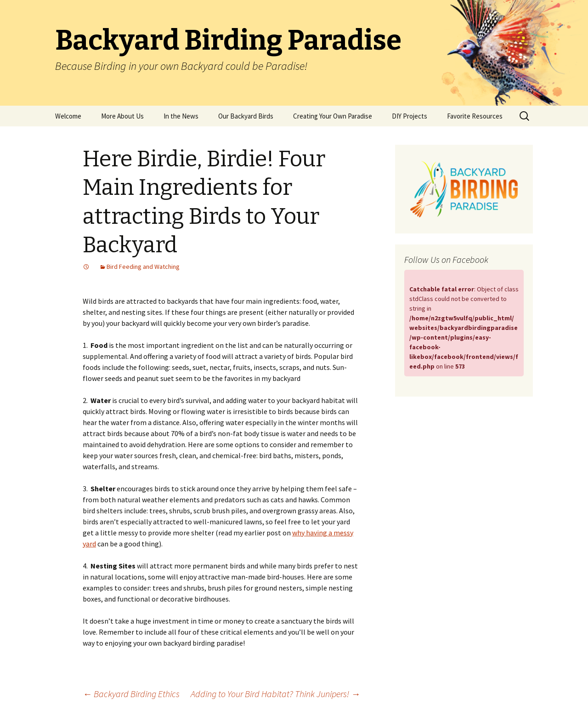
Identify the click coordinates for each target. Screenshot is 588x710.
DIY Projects (410, 116)
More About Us (122, 116)
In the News (181, 116)
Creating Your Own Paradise (333, 116)
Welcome (68, 116)
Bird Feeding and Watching (143, 267)
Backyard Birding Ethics (131, 694)
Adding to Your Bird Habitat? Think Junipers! (275, 694)
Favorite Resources (475, 116)
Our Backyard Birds (246, 116)
